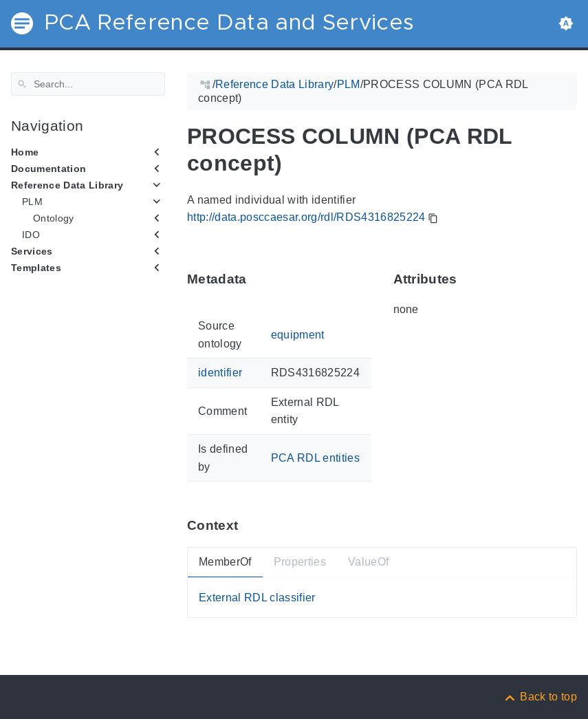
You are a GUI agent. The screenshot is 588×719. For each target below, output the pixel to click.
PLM (32, 202)
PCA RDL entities (315, 458)
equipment (298, 335)
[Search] (88, 84)
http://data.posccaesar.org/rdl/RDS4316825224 (306, 217)
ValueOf (368, 562)
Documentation (48, 169)
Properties (300, 562)
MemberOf (225, 562)
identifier (220, 373)
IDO (31, 235)
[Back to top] (540, 697)
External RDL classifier (257, 598)
